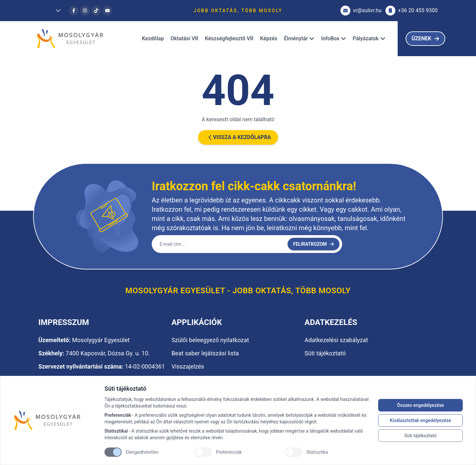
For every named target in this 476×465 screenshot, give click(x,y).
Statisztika (317, 452)
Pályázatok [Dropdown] (369, 38)
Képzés (269, 38)
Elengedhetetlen (142, 452)
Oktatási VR (184, 38)
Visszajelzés (188, 366)
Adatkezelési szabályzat (336, 340)
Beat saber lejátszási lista (205, 353)
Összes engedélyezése (420, 405)
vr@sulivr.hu (361, 11)
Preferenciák (229, 452)
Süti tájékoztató (420, 436)
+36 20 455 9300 (412, 11)
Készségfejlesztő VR (229, 38)
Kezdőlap (153, 38)
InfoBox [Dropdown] (333, 38)
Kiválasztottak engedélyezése (420, 420)
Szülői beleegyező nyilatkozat (210, 340)
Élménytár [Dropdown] (299, 38)
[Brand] (56, 420)
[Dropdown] (52, 11)
